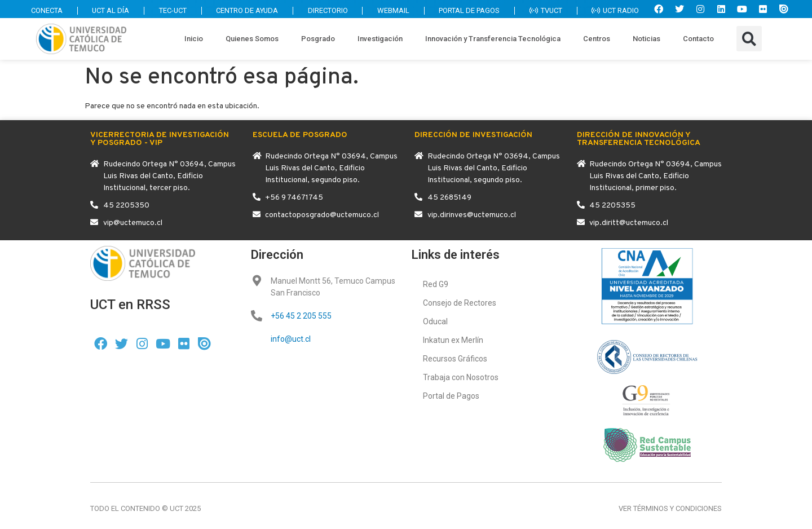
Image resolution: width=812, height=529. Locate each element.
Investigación (380, 39)
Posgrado (318, 39)
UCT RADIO (615, 10)
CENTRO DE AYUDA (244, 10)
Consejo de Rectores (460, 303)
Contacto (698, 39)
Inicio (194, 39)
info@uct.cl (291, 339)
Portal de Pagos (451, 396)
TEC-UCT (169, 10)
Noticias (646, 39)
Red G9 (436, 284)
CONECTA (41, 10)
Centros (597, 39)
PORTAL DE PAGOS (467, 10)
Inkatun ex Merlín (453, 340)
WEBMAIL (391, 10)
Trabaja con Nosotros (461, 377)
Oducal (435, 321)
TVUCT (544, 10)
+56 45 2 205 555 (301, 316)
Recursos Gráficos (455, 359)
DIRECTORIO (325, 10)
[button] (749, 39)
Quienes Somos (252, 39)
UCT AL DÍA (106, 10)
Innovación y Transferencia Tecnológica (493, 39)
